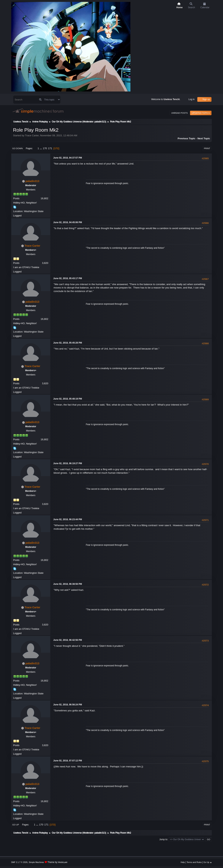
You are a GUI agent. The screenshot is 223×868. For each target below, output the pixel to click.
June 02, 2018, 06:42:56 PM (68, 640)
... (41, 148)
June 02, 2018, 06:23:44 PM (68, 519)
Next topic (204, 138)
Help (183, 862)
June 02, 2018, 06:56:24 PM (68, 705)
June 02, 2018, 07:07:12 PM (68, 761)
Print (207, 148)
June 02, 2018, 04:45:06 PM (68, 222)
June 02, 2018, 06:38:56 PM (68, 584)
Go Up (16, 825)
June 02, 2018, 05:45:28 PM (68, 343)
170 (45, 148)
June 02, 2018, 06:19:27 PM (68, 463)
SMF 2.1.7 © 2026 (19, 862)
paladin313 (100, 122)
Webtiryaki (63, 862)
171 (50, 148)
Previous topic (187, 138)
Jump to (163, 839)
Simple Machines (36, 862)
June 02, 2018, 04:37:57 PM (68, 158)
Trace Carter (32, 246)
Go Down (18, 148)
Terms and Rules (194, 862)
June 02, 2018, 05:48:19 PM (68, 399)
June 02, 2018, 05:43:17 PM (68, 278)
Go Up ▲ (208, 862)
